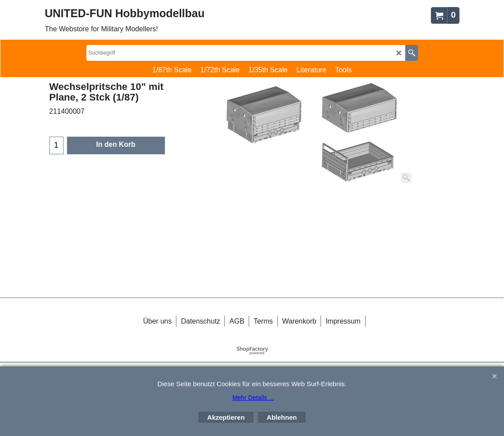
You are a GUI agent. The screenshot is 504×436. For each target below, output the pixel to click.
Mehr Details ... (253, 398)
